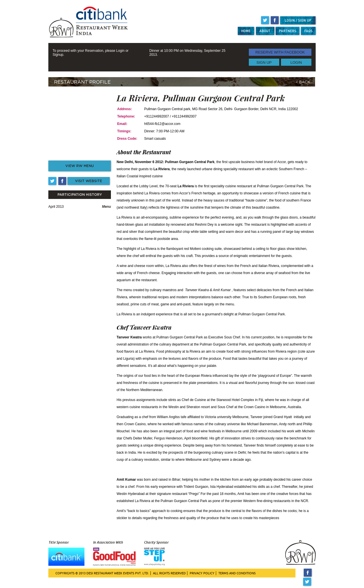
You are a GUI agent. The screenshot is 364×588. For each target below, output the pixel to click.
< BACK (303, 82)
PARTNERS (288, 31)
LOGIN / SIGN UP (298, 20)
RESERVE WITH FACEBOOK (280, 52)
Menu (106, 207)
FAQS (308, 31)
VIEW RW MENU (80, 166)
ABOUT (265, 31)
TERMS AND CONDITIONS (237, 573)
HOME (246, 31)
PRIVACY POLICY (202, 573)
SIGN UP (264, 62)
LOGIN (296, 62)
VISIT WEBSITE (89, 181)
